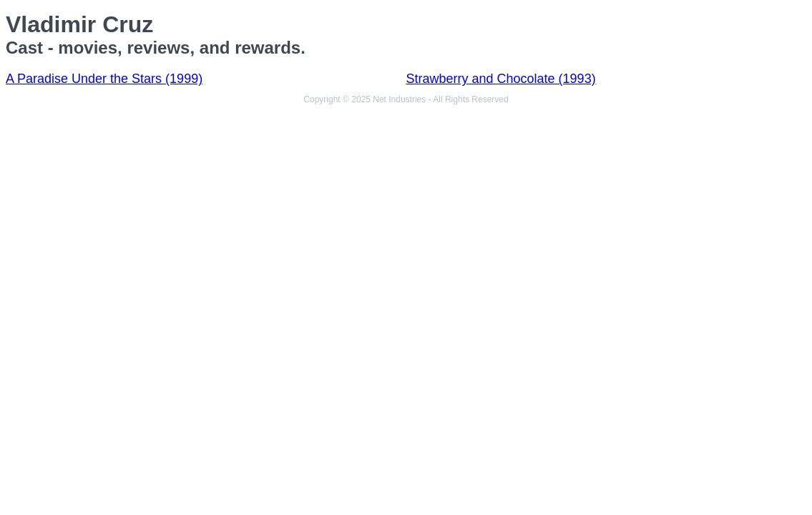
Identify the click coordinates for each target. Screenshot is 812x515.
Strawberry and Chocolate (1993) (501, 79)
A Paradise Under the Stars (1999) (104, 79)
